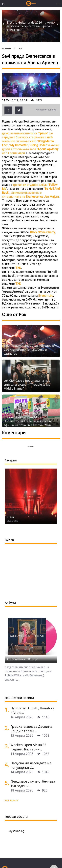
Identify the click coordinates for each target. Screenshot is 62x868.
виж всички (11, 800)
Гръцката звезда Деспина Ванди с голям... (31, 729)
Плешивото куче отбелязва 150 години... (33, 784)
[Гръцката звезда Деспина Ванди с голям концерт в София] (6, 728)
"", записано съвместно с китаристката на (31, 193)
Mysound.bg (16, 831)
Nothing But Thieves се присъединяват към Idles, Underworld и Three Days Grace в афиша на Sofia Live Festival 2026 (27, 419)
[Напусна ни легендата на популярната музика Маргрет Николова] (6, 764)
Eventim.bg (46, 296)
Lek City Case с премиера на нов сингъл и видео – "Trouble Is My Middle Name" (27, 384)
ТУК (18, 268)
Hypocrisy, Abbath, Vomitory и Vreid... (32, 710)
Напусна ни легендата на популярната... (31, 765)
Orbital (10, 517)
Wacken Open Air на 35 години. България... (28, 747)
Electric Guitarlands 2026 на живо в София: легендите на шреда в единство (31, 26)
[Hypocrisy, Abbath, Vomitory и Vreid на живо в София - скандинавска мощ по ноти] (6, 709)
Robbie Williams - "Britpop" (22, 659)
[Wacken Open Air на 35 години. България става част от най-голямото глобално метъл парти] (6, 746)
